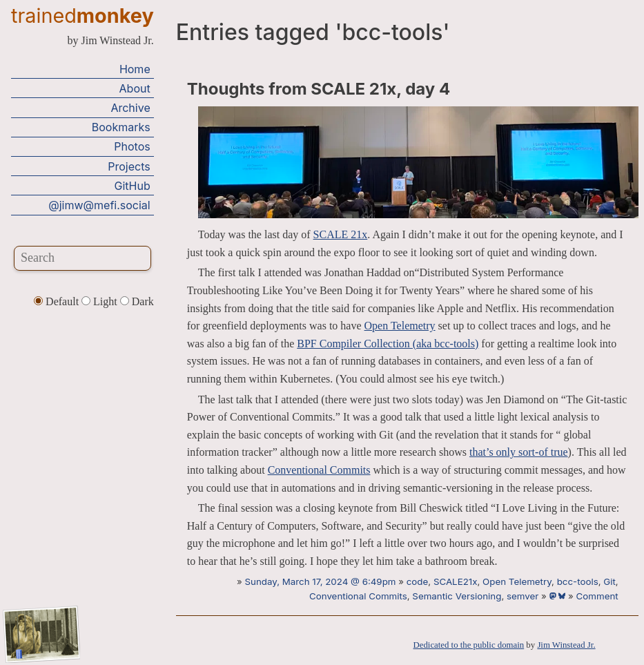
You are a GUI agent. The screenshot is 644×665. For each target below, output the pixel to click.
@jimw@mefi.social (99, 205)
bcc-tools (578, 581)
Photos (132, 146)
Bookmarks (121, 127)
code (418, 581)
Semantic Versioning (457, 596)
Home (135, 69)
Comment (597, 596)
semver (523, 596)
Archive (130, 108)
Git (609, 581)
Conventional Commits (319, 470)
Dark (137, 301)
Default (58, 301)
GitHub (133, 186)
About (135, 88)
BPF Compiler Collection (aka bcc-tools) (388, 344)
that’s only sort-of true (519, 452)
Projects (129, 166)
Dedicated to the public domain (469, 645)
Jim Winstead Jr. (566, 645)
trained (82, 16)
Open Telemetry (400, 326)
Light (101, 301)
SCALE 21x (341, 234)
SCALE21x (456, 581)
